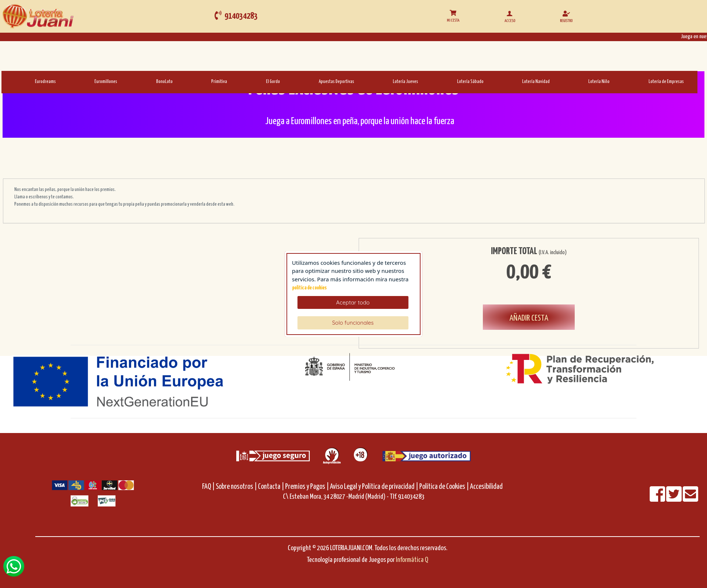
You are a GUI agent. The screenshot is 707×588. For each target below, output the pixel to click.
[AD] (302, 81)
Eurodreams (45, 82)
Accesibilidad (486, 487)
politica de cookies (309, 288)
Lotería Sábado (470, 82)
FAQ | (209, 487)
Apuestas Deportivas (336, 82)
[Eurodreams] (18, 81)
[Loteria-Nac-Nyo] (571, 81)
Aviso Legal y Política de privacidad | (375, 487)
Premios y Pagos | (307, 487)
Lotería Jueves (405, 82)
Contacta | (271, 487)
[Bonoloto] (139, 81)
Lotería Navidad (536, 82)
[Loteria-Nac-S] (440, 81)
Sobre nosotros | (236, 487)
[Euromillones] (77, 81)
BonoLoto (164, 82)
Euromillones (106, 82)
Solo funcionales (353, 323)
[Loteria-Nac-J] (376, 81)
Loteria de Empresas (666, 82)
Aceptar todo (353, 302)
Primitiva (219, 82)
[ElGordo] (249, 81)
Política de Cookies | (444, 487)
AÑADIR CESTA (529, 318)
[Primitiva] (194, 81)
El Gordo (273, 82)
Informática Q (412, 560)
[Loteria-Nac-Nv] (505, 81)
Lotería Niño (599, 82)
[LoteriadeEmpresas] (631, 81)
